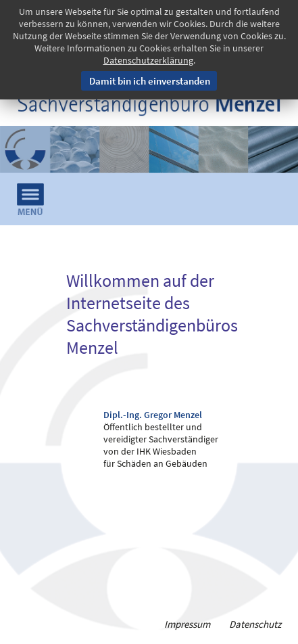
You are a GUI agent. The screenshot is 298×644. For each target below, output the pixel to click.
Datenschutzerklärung (148, 60)
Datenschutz (255, 624)
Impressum (187, 624)
